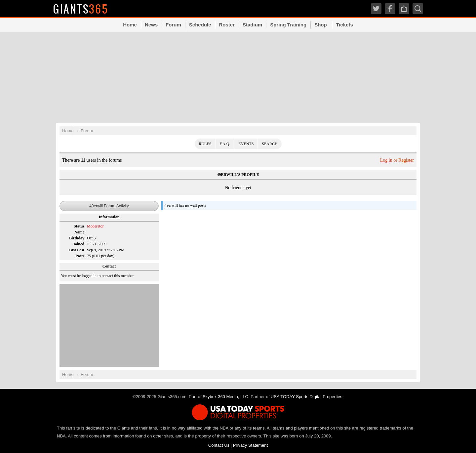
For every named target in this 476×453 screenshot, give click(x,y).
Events (246, 144)
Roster (227, 25)
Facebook (390, 9)
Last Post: (77, 250)
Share (404, 9)
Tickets (344, 25)
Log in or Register (397, 160)
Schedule (200, 25)
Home (130, 25)
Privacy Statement (251, 445)
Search (418, 9)
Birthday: (77, 238)
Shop (321, 25)
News (151, 25)
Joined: (79, 244)
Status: (80, 226)
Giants (81, 8)
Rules (205, 144)
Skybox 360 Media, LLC (225, 397)
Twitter (376, 9)
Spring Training (288, 25)
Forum (173, 25)
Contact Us (219, 445)
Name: (80, 232)
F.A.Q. (225, 144)
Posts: (80, 256)
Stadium (252, 25)
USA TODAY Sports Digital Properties (307, 397)
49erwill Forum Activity (109, 206)
